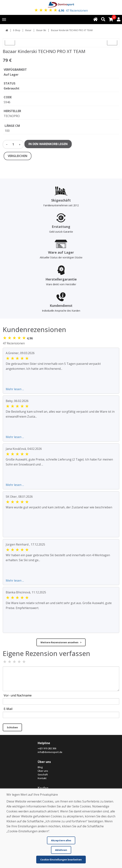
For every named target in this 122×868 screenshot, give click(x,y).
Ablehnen (61, 850)
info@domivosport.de (50, 752)
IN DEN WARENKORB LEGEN (48, 144)
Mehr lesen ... (15, 389)
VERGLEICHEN (18, 156)
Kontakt (42, 778)
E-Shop (17, 30)
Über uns (43, 771)
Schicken (12, 727)
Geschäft (43, 775)
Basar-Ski (41, 30)
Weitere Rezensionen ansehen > (61, 642)
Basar (28, 30)
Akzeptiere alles (61, 840)
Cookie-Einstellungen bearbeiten (61, 860)
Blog (40, 767)
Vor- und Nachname (18, 695)
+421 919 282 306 (47, 748)
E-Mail (8, 709)
